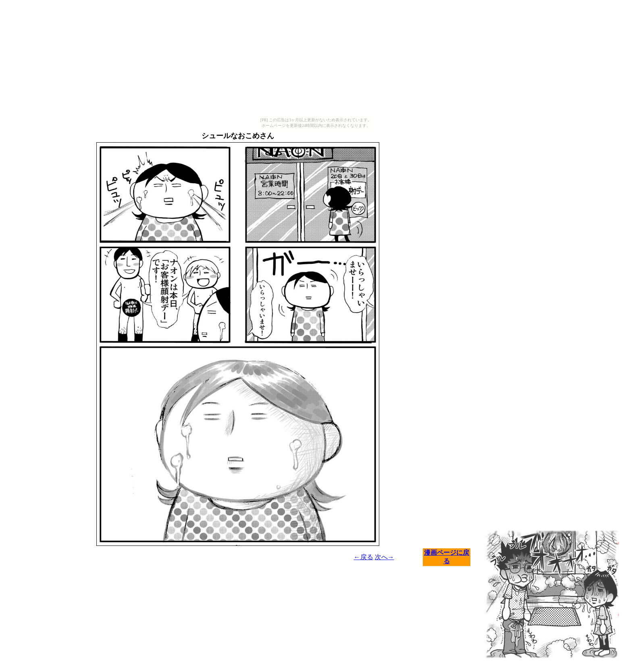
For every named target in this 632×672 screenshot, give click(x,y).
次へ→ (385, 557)
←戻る (364, 557)
